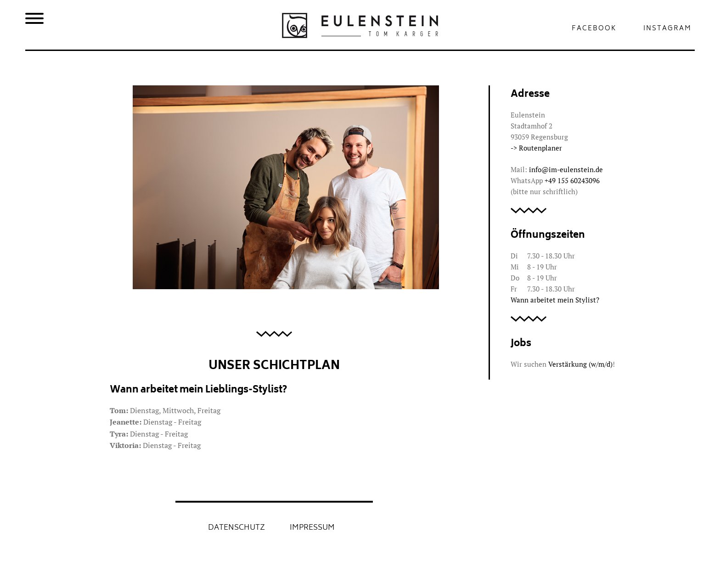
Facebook (594, 29)
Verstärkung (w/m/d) (580, 364)
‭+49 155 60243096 (572, 180)
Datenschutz (236, 528)
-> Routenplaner (536, 148)
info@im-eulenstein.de (566, 169)
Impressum (312, 528)
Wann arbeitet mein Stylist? (555, 300)
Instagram (667, 29)
